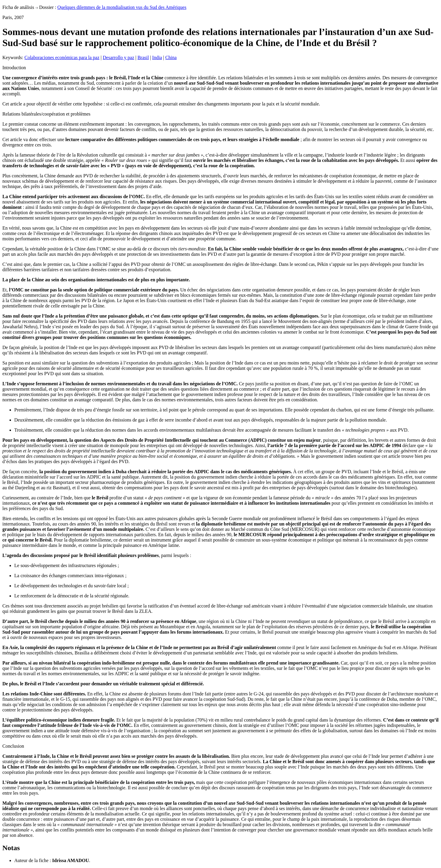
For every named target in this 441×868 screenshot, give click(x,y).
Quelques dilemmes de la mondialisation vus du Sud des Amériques (122, 7)
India (157, 57)
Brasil (143, 57)
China (171, 57)
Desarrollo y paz (119, 57)
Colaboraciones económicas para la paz (62, 57)
